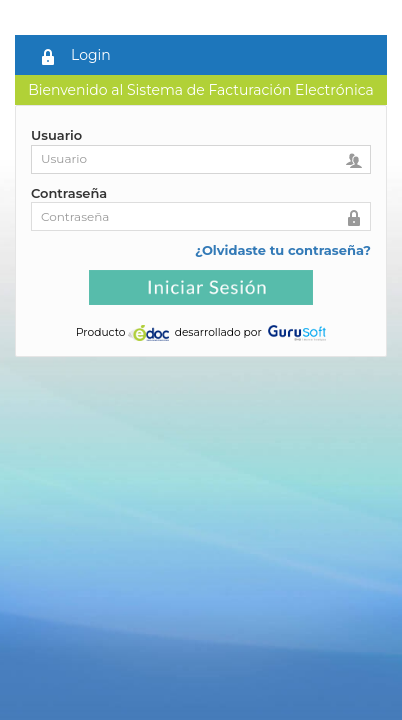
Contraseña (69, 193)
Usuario (56, 135)
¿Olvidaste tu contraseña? (283, 250)
